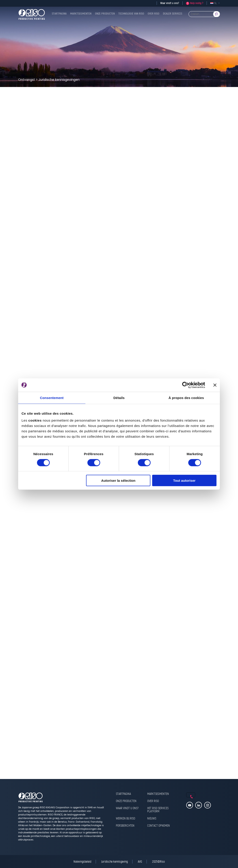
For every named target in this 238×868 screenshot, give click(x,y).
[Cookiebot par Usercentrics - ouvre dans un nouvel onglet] (185, 385)
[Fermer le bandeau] (215, 385)
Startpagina (59, 14)
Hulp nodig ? (197, 3)
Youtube (190, 805)
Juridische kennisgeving (115, 862)
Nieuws (152, 819)
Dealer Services (173, 14)
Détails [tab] (119, 398)
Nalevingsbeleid (82, 862)
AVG (140, 862)
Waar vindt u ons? (170, 3)
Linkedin (199, 805)
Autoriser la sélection (118, 481)
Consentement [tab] (52, 398)
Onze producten (105, 14)
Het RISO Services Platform (158, 810)
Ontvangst (27, 80)
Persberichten (125, 826)
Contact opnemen (159, 826)
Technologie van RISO (131, 14)
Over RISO (154, 14)
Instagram (208, 805)
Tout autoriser (184, 481)
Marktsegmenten (81, 14)
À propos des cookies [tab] (186, 398)
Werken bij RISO (125, 819)
